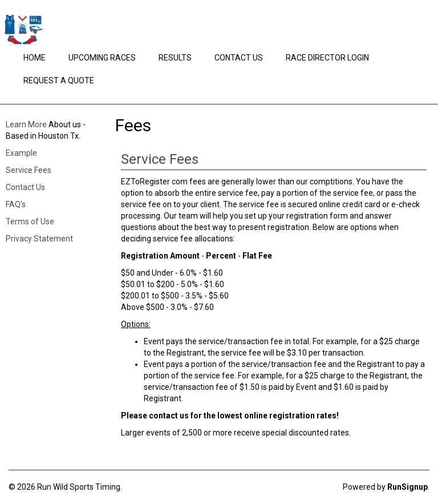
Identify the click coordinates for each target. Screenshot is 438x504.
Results (175, 58)
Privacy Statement (39, 239)
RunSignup (407, 487)
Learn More (26, 124)
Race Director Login (327, 58)
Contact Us (239, 58)
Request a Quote (59, 80)
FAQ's (16, 204)
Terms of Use (30, 221)
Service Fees (29, 170)
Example (21, 153)
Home (35, 58)
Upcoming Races (102, 58)
